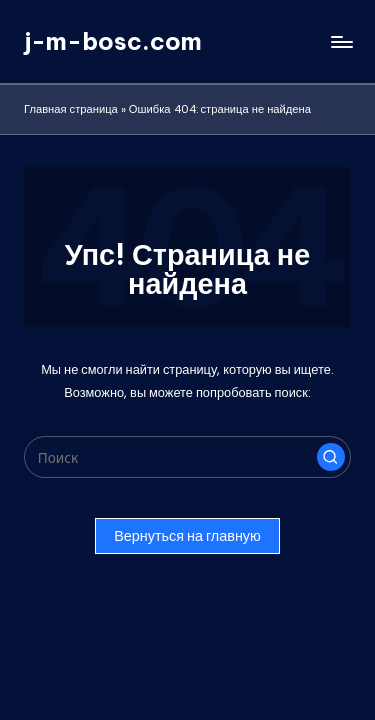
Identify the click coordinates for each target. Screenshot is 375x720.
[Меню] (341, 41)
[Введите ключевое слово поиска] (187, 457)
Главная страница (71, 109)
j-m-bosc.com (113, 41)
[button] (331, 457)
